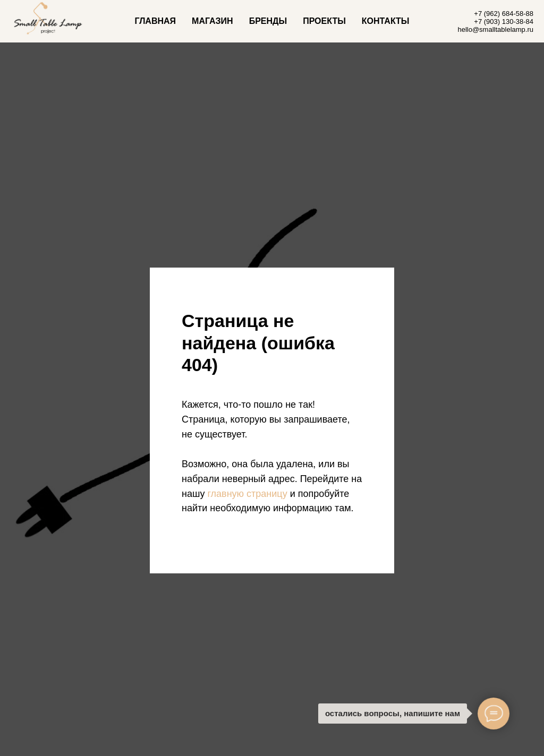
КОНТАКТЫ (386, 21)
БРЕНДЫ (268, 21)
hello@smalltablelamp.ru (495, 29)
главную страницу (247, 494)
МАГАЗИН (212, 21)
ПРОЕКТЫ (324, 21)
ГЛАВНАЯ (155, 21)
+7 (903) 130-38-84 (504, 22)
